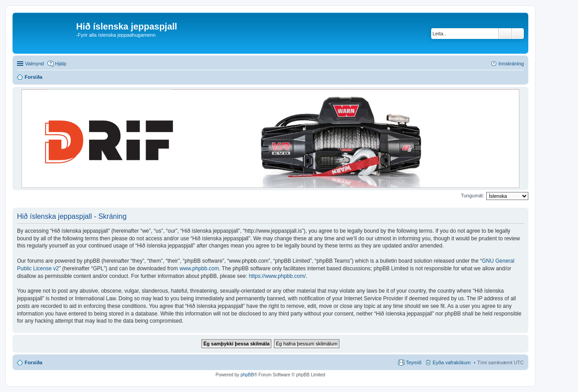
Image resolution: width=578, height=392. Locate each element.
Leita (505, 34)
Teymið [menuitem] (413, 362)
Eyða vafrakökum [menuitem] (452, 362)
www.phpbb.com (199, 268)
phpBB (247, 375)
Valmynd (34, 64)
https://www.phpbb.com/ (277, 276)
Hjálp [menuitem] (61, 64)
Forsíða (34, 362)
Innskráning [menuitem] (511, 64)
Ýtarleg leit (518, 34)
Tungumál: (472, 196)
